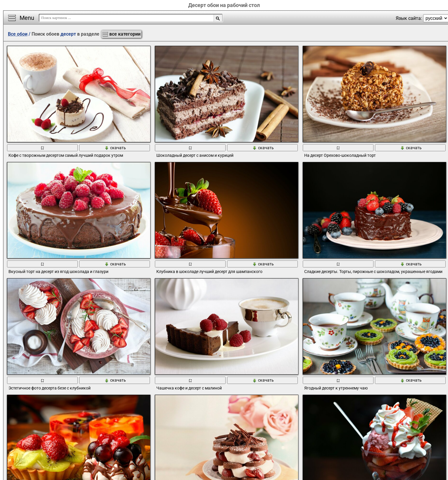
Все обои (18, 34)
